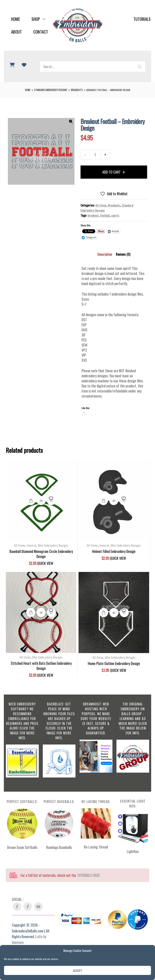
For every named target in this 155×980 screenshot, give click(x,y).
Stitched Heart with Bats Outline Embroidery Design (41, 666)
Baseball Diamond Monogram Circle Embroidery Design (41, 554)
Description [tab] (105, 254)
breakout (93, 215)
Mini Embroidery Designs (53, 545)
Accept (78, 970)
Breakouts (77, 90)
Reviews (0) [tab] (123, 254)
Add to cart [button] (31, 501)
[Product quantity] (95, 155)
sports (115, 215)
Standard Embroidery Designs (51, 90)
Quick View (41, 501)
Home (16, 19)
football (105, 215)
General (32, 545)
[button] (71, 122)
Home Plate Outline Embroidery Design (114, 663)
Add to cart (112, 172)
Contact (41, 32)
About (16, 32)
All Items (101, 205)
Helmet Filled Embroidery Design (114, 551)
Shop (39, 19)
